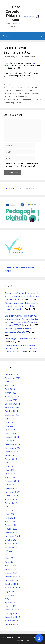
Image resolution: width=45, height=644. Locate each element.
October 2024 (11, 411)
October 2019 (11, 624)
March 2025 (10, 393)
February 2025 (12, 396)
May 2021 (10, 558)
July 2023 (9, 463)
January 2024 (11, 441)
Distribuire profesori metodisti (19, 188)
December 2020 (12, 577)
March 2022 (10, 521)
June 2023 (10, 466)
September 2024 (13, 415)
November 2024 (12, 408)
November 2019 (12, 621)
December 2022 (12, 488)
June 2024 (10, 422)
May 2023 (10, 470)
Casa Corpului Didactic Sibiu (13, 13)
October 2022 (11, 496)
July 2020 (9, 591)
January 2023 (11, 485)
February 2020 (12, 610)
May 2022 (10, 514)
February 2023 (12, 481)
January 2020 (11, 613)
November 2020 (12, 580)
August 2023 (11, 459)
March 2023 (10, 477)
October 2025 (11, 374)
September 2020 (13, 588)
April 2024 (10, 430)
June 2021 (10, 555)
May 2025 (10, 385)
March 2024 (10, 433)
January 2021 (11, 573)
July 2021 (9, 551)
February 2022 (12, 525)
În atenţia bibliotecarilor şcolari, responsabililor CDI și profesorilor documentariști (21, 348)
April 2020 (10, 602)
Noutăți (9, 84)
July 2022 (9, 507)
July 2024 (9, 418)
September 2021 (13, 543)
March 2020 (10, 606)
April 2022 (10, 518)
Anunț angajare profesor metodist (21, 339)
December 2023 (12, 444)
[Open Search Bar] (41, 36)
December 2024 (12, 404)
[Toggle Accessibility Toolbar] (39, 638)
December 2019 (12, 617)
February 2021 (12, 569)
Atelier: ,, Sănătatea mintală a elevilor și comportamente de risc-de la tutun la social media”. (22, 296)
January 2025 (11, 400)
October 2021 (11, 540)
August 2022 (11, 503)
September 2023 (13, 455)
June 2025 (10, 382)
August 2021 (11, 547)
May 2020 (10, 599)
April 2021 (10, 562)
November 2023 (12, 448)
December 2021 (12, 532)
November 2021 (12, 536)
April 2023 (10, 474)
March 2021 (10, 565)
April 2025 (10, 389)
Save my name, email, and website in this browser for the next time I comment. (22, 165)
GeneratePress (22, 640)
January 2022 (11, 529)
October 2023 (11, 452)
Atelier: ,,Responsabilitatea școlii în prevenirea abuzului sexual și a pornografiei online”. (21, 306)
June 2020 (10, 595)
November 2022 (12, 492)
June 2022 (10, 510)
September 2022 (13, 499)
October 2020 (11, 584)
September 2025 (13, 378)
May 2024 (10, 426)
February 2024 (12, 437)
